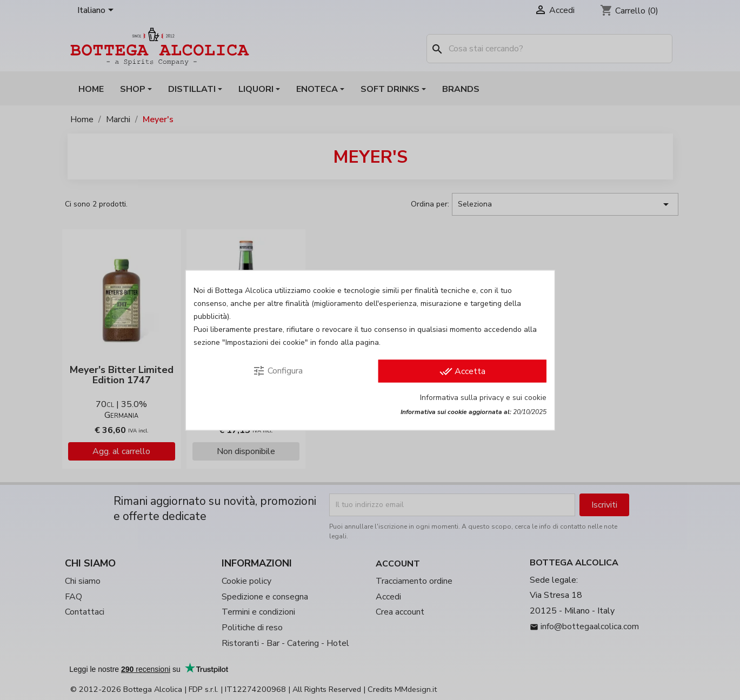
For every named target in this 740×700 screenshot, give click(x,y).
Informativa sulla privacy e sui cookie (483, 397)
